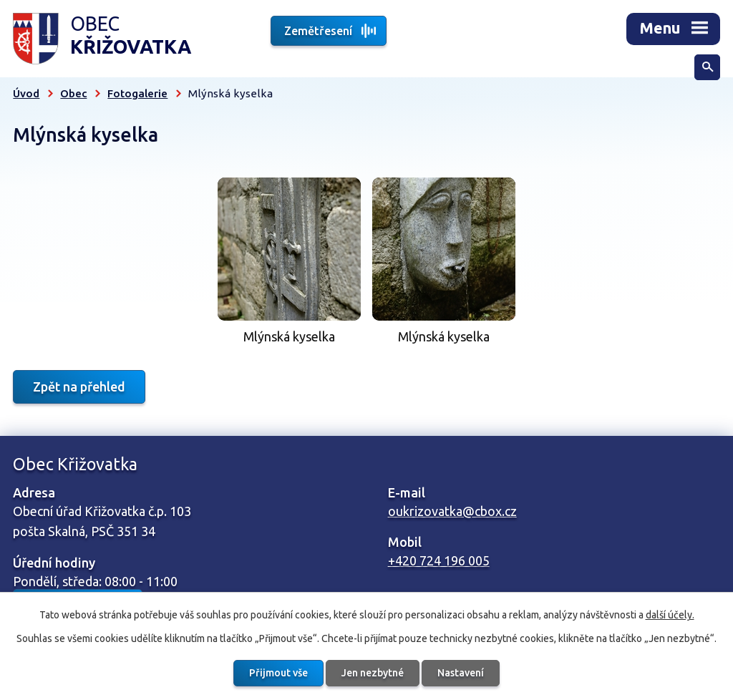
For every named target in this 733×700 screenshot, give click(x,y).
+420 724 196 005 (439, 560)
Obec (73, 93)
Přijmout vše (278, 673)
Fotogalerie (137, 93)
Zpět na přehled (79, 387)
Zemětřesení (318, 31)
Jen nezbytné (373, 673)
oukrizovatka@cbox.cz (452, 511)
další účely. (670, 615)
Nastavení (461, 673)
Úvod (26, 93)
